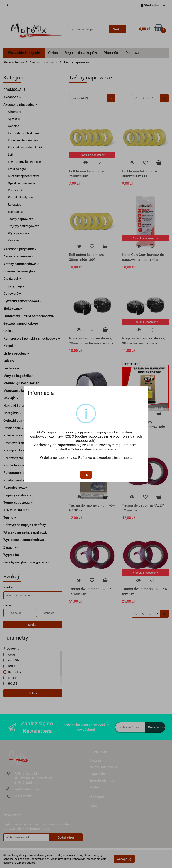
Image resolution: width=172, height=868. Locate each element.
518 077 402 (23, 796)
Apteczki (14, 119)
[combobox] (92, 98)
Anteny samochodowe (21, 264)
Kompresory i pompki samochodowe (32, 338)
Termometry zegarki (18, 503)
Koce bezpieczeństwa (23, 140)
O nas (93, 806)
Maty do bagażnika (19, 376)
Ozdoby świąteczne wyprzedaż (26, 562)
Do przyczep (14, 286)
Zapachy (11, 547)
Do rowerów (12, 294)
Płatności (111, 53)
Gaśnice (13, 126)
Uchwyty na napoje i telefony (25, 525)
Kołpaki (10, 346)
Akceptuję (124, 859)
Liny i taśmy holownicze (24, 162)
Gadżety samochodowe (21, 323)
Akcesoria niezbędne (20, 105)
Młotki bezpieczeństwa (24, 176)
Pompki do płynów (21, 197)
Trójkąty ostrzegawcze (24, 226)
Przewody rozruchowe (20, 458)
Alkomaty (14, 112)
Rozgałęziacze (16, 488)
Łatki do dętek (18, 169)
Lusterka (11, 368)
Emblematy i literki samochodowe (28, 316)
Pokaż (33, 693)
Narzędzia (12, 413)
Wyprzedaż (12, 555)
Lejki (11, 154)
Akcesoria (12, 97)
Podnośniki (16, 190)
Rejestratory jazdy (17, 473)
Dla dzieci (12, 279)
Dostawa (132, 53)
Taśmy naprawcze (20, 219)
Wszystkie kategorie (24, 53)
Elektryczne (13, 309)
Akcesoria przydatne (20, 249)
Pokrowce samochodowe (23, 435)
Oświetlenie (13, 428)
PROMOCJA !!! (14, 90)
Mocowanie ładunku (19, 391)
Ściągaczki (15, 212)
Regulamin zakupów (81, 53)
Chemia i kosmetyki (19, 271)
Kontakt (95, 787)
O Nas (53, 53)
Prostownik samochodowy (23, 443)
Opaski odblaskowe (21, 183)
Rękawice (14, 204)
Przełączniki (14, 450)
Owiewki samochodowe (21, 421)
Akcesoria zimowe (18, 256)
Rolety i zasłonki (17, 480)
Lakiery (9, 361)
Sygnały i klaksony (17, 495)
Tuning (10, 517)
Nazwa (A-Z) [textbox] (80, 98)
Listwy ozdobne (16, 353)
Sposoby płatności (102, 780)
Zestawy (14, 240)
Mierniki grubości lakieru (22, 383)
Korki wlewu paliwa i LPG (25, 147)
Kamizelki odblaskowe (23, 133)
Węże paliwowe (18, 233)
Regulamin (97, 774)
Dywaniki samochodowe (23, 301)
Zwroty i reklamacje (103, 767)
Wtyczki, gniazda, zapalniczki (26, 532)
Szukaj (33, 625)
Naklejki (11, 398)
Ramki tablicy (15, 465)
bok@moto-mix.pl (27, 789)
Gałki (9, 331)
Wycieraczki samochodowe (25, 540)
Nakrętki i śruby (16, 406)
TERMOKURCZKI (16, 510)
